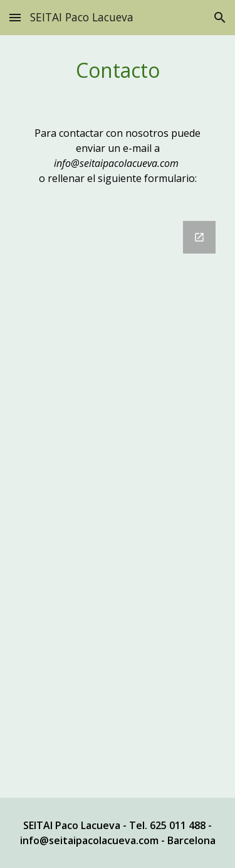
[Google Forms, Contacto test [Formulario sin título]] (118, 502)
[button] (15, 17)
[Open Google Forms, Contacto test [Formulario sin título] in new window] (199, 237)
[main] (118, 70)
